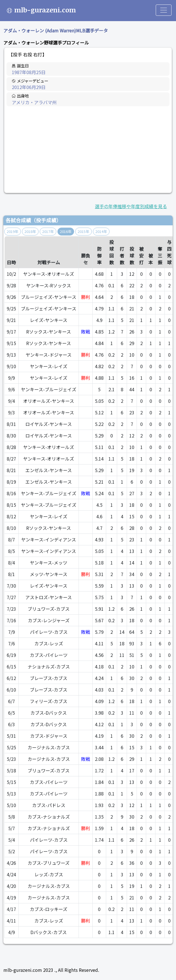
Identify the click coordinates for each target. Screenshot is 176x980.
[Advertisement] (88, 150)
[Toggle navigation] (164, 10)
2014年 (101, 231)
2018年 (30, 231)
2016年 (66, 231)
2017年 (48, 231)
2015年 (83, 231)
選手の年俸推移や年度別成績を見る (131, 206)
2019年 (13, 231)
